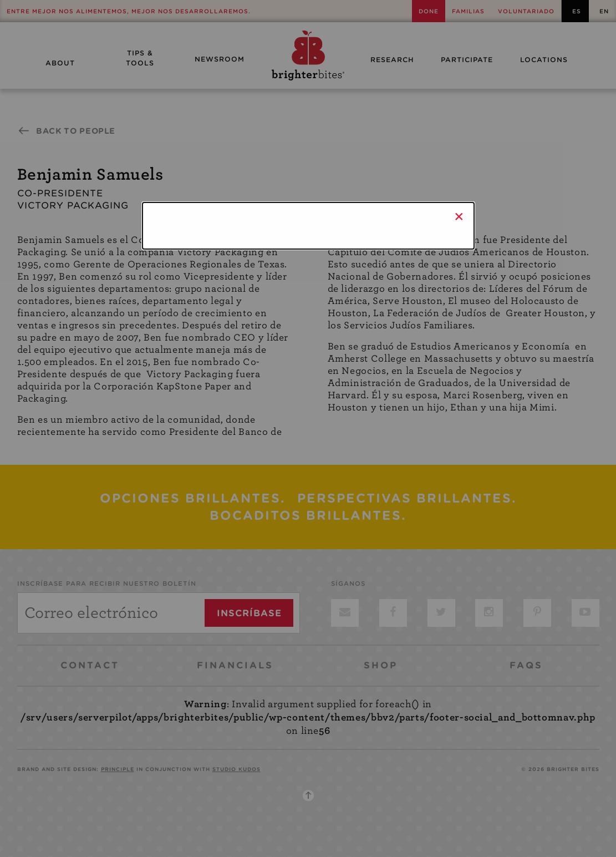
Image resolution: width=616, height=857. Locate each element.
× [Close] (459, 216)
